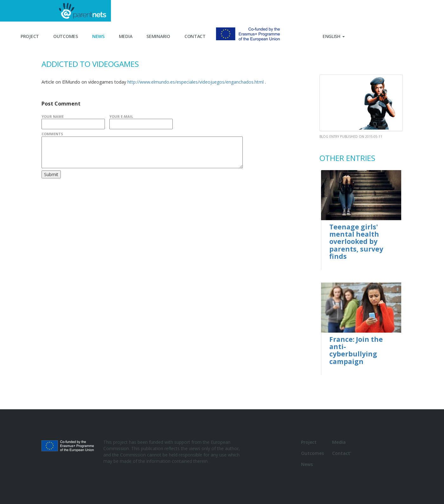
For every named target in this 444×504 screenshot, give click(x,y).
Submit (51, 174)
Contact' (342, 453)
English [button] (334, 36)
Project (30, 36)
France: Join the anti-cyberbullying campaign (356, 350)
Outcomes (66, 36)
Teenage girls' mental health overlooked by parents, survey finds (356, 241)
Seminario (158, 36)
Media (126, 36)
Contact (195, 36)
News (98, 36)
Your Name (53, 116)
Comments (52, 134)
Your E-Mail (121, 116)
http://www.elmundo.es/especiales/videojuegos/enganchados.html (196, 82)
